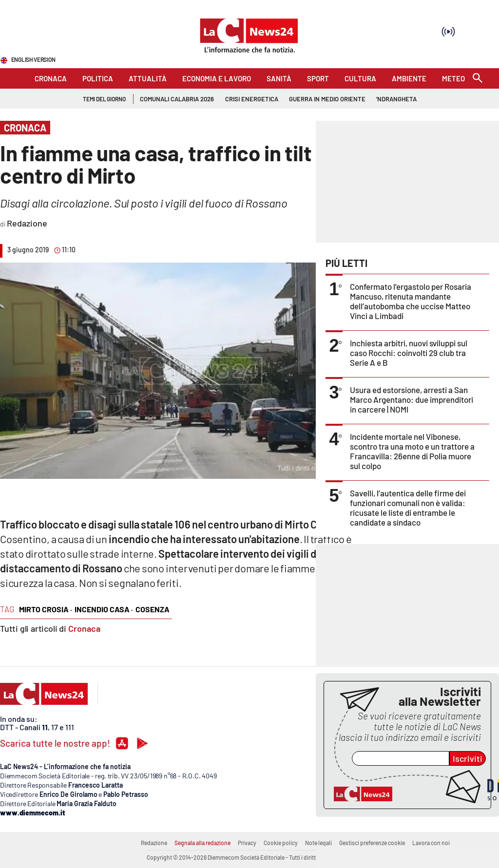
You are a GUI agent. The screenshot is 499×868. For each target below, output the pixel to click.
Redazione (154, 843)
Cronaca (84, 628)
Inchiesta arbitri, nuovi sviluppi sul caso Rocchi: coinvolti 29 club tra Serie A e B (409, 353)
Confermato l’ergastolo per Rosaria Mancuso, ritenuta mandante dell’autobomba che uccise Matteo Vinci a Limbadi (411, 301)
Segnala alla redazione (202, 843)
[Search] (478, 79)
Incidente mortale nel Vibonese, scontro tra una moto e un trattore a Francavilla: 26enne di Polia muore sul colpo (412, 451)
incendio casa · (104, 609)
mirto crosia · (46, 609)
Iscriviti (468, 758)
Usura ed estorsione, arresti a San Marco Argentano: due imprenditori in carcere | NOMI (412, 399)
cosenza (153, 609)
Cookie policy (281, 843)
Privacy (247, 843)
